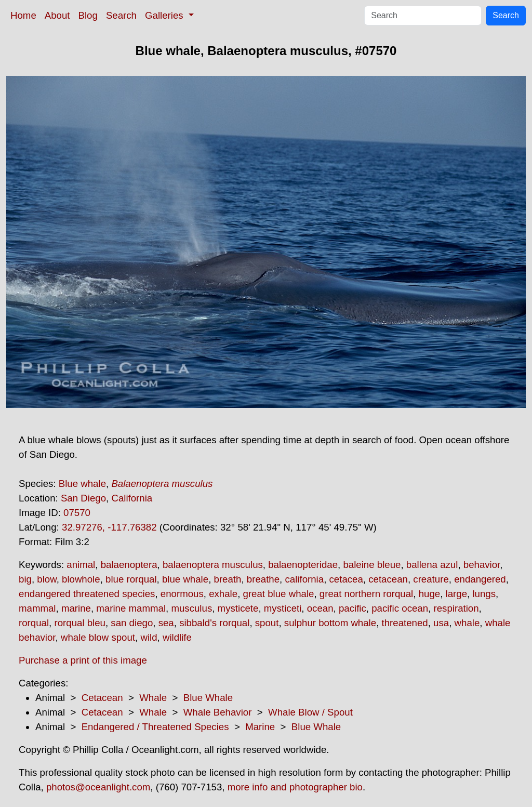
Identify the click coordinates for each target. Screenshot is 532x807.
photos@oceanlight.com (98, 787)
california (304, 579)
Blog (88, 15)
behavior (482, 565)
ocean (320, 608)
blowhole (81, 579)
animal (81, 565)
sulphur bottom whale (330, 623)
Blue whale (82, 484)
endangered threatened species (87, 594)
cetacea (346, 579)
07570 (77, 513)
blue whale (185, 579)
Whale (153, 698)
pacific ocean (400, 608)
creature (431, 579)
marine (76, 608)
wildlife (177, 637)
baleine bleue (372, 565)
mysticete (238, 608)
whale (467, 623)
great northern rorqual (366, 594)
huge (430, 594)
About (57, 15)
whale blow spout (98, 637)
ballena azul (432, 565)
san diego (132, 623)
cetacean (388, 579)
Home (23, 15)
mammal (37, 608)
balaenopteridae (303, 565)
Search (121, 15)
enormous (182, 594)
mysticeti (283, 608)
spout (267, 623)
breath (228, 579)
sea (166, 623)
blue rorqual (131, 579)
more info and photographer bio (295, 787)
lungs (484, 594)
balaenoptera (129, 565)
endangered (480, 579)
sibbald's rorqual (214, 623)
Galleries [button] (165, 15)
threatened (405, 623)
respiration (456, 608)
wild (149, 637)
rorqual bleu (80, 623)
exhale (223, 594)
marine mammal (131, 608)
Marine (260, 727)
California (132, 498)
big (25, 579)
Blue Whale (208, 698)
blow (46, 579)
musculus (191, 608)
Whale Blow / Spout (310, 712)
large (457, 594)
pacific (353, 608)
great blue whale (279, 594)
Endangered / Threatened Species (155, 727)
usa (441, 623)
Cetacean (102, 698)
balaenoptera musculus (213, 565)
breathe (263, 579)
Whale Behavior (218, 712)
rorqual (34, 623)
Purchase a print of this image (83, 660)
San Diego (83, 498)
